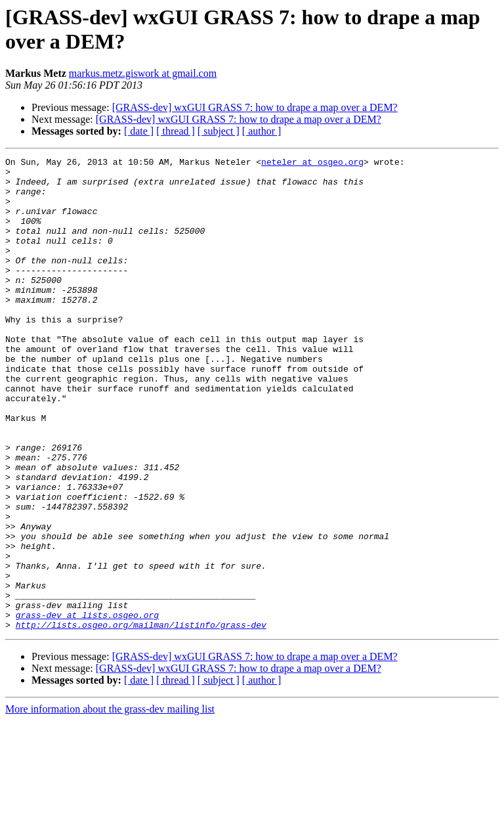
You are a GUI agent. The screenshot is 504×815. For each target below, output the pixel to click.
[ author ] (262, 131)
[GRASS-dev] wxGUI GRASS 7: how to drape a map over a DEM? (255, 107)
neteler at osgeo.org (312, 164)
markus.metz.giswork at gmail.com (143, 73)
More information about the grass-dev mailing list (110, 804)
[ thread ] (176, 131)
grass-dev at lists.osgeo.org (87, 707)
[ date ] (139, 131)
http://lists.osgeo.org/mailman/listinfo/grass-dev (141, 719)
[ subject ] (219, 131)
